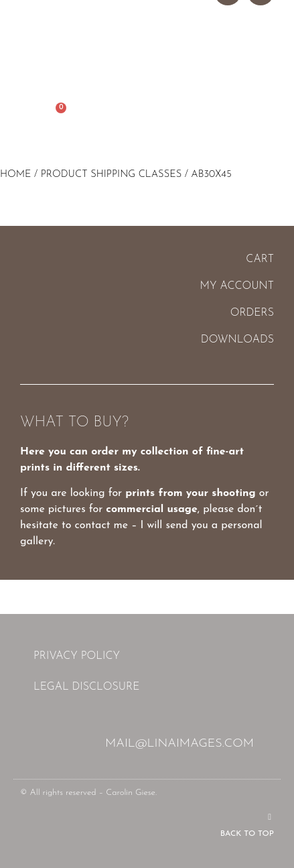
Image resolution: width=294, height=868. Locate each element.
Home (16, 175)
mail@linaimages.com (179, 744)
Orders (252, 313)
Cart (260, 259)
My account (237, 286)
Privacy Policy (77, 656)
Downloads (237, 340)
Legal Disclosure (86, 687)
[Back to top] (270, 817)
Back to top (247, 834)
